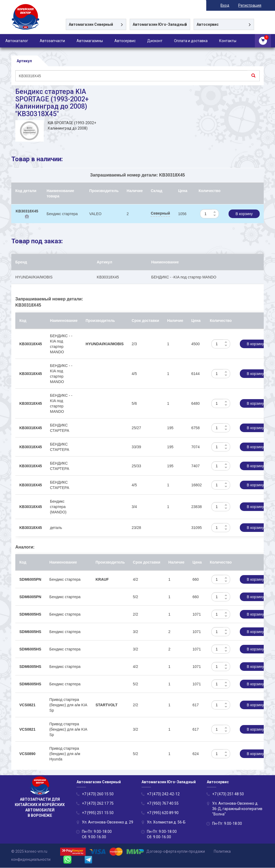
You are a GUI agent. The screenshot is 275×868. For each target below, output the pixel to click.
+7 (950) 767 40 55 (163, 804)
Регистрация (252, 5)
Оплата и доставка (191, 41)
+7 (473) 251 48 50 (228, 794)
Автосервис (125, 41)
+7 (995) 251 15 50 (98, 813)
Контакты (228, 41)
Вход (227, 5)
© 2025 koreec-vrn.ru (29, 851)
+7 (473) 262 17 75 (98, 804)
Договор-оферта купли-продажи (176, 851)
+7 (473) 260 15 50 (98, 794)
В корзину (244, 214)
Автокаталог (17, 41)
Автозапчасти (52, 41)
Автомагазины (90, 41)
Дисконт (155, 41)
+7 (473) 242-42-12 (163, 794)
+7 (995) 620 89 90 (163, 813)
